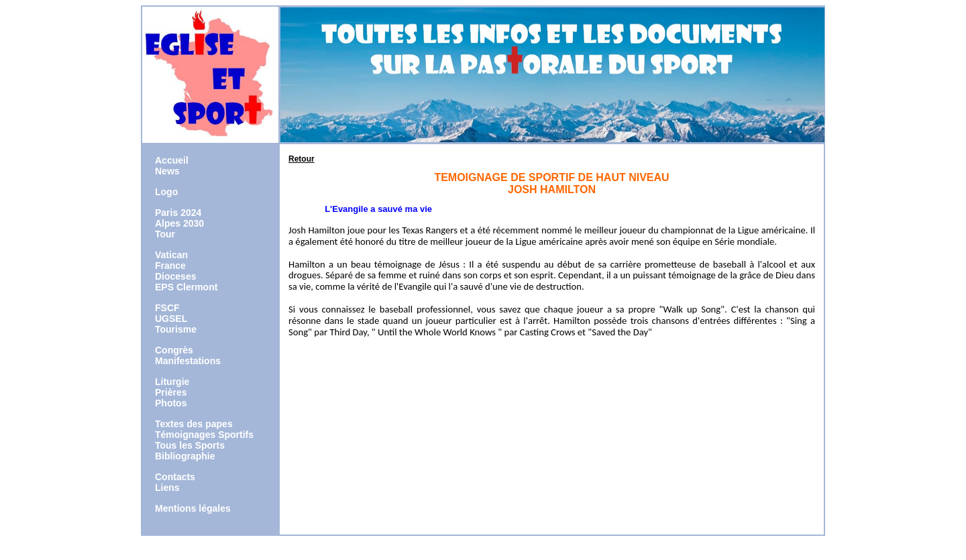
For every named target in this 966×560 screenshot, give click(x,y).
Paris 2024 (178, 213)
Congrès (174, 350)
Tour (165, 234)
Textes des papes (194, 424)
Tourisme (176, 329)
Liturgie (172, 382)
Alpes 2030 (179, 223)
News (167, 171)
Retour (302, 159)
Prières (171, 392)
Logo (166, 192)
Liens (167, 488)
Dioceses (175, 276)
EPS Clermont (186, 287)
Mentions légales (193, 508)
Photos (171, 403)
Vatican (171, 255)
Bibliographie (185, 456)
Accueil (172, 160)
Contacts (175, 477)
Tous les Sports (190, 445)
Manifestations (188, 361)
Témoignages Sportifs (204, 435)
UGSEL (171, 319)
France (170, 266)
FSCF (167, 308)
